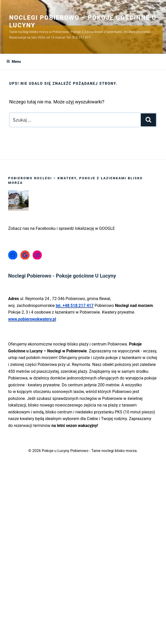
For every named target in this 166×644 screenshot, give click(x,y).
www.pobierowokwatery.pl (32, 319)
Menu (14, 62)
